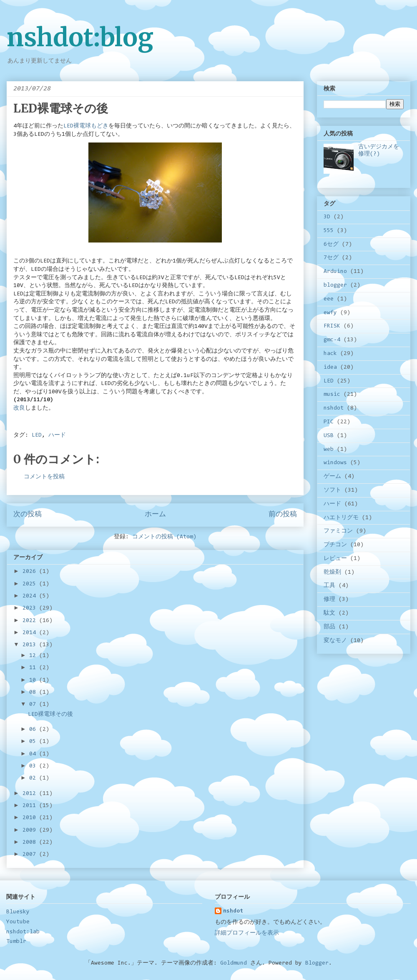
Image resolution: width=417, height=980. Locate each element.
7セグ (331, 258)
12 (34, 656)
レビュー (335, 559)
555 (329, 231)
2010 (31, 818)
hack (330, 354)
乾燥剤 (332, 572)
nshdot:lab (23, 932)
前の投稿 (283, 515)
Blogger (317, 963)
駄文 (329, 613)
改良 (19, 408)
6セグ (331, 245)
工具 (329, 586)
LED (37, 435)
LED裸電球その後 (50, 715)
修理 (329, 600)
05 (34, 742)
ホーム (155, 515)
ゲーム (332, 477)
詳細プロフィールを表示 (247, 933)
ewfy (330, 313)
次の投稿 (28, 515)
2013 (31, 645)
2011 (31, 806)
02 (34, 778)
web (329, 450)
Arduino (335, 272)
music (332, 395)
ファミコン (338, 531)
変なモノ (335, 641)
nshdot (334, 408)
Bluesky (18, 912)
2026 (31, 572)
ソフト (332, 490)
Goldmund (234, 963)
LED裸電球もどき (86, 126)
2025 (31, 584)
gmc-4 (332, 340)
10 (34, 680)
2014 (31, 633)
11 (34, 668)
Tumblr (16, 942)
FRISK (332, 326)
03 (34, 766)
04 (34, 754)
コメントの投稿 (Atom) (164, 537)
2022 (31, 621)
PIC (329, 422)
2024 (31, 596)
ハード (57, 435)
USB (329, 436)
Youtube (18, 922)
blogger (335, 285)
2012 (31, 794)
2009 (31, 830)
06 (34, 730)
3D (327, 217)
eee (329, 299)
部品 (329, 627)
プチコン (335, 545)
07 (34, 705)
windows (335, 463)
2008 (31, 842)
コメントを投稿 (44, 477)
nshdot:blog (80, 37)
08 (34, 692)
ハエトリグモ (341, 518)
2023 (31, 608)
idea (330, 367)
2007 (31, 855)
